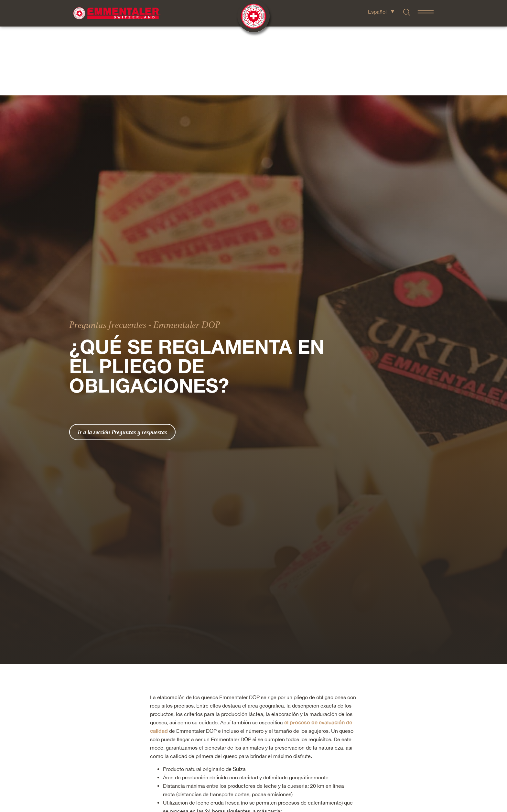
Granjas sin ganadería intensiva (201, 801)
